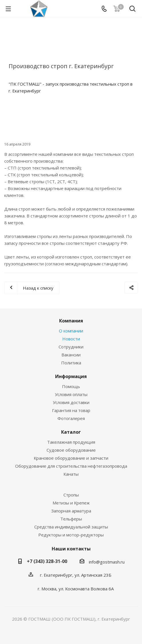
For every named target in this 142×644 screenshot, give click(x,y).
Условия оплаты (71, 394)
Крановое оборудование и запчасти (71, 458)
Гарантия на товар (71, 410)
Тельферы (71, 519)
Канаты (71, 474)
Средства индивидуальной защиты (71, 527)
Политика (71, 363)
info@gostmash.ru (107, 562)
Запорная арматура (71, 511)
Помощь (71, 386)
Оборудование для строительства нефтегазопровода (71, 466)
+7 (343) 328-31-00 (47, 561)
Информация (71, 376)
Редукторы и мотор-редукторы (71, 535)
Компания (71, 321)
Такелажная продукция (71, 442)
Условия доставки (71, 402)
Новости (71, 339)
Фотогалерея (71, 418)
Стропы (71, 495)
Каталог (71, 432)
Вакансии (71, 355)
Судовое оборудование (71, 450)
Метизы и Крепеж (71, 503)
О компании (71, 331)
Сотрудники (71, 347)
